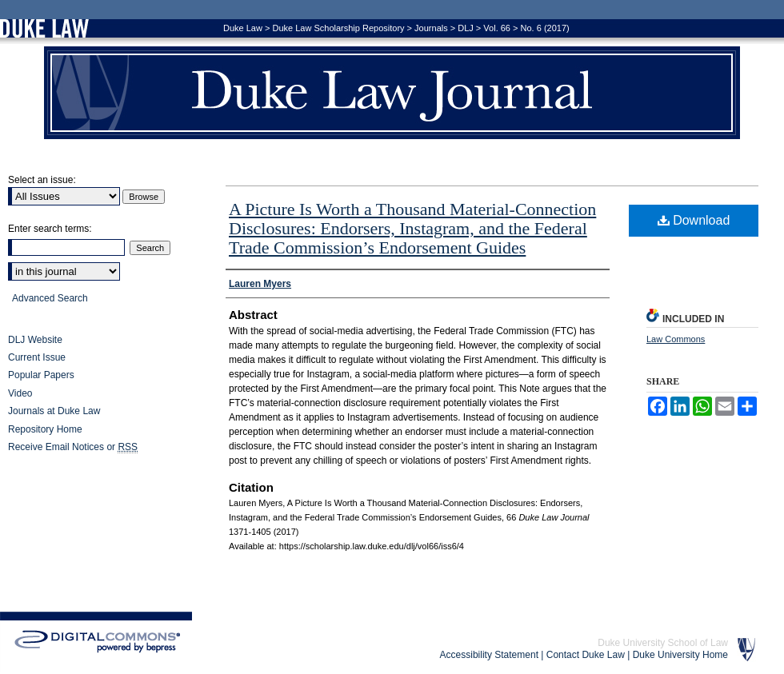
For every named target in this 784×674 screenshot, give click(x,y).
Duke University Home (680, 655)
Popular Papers (41, 375)
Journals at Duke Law (54, 411)
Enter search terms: (50, 229)
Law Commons (676, 339)
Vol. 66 (497, 28)
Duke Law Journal (392, 93)
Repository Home (45, 429)
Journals (431, 28)
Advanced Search (50, 298)
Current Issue (37, 357)
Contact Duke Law (586, 655)
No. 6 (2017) (545, 28)
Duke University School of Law (663, 643)
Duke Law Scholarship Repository (338, 28)
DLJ (466, 28)
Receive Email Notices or (73, 447)
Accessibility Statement (489, 655)
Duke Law (243, 28)
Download (694, 220)
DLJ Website (35, 340)
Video (20, 393)
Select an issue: (42, 180)
